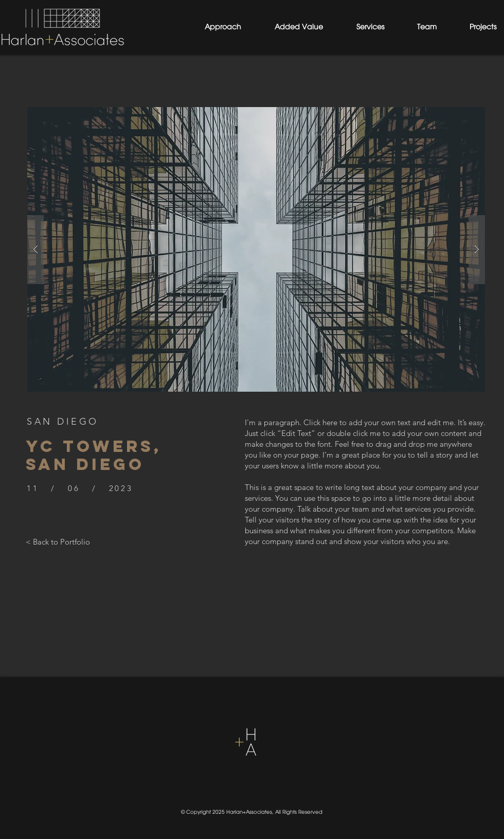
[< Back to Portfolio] (58, 541)
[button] (256, 249)
